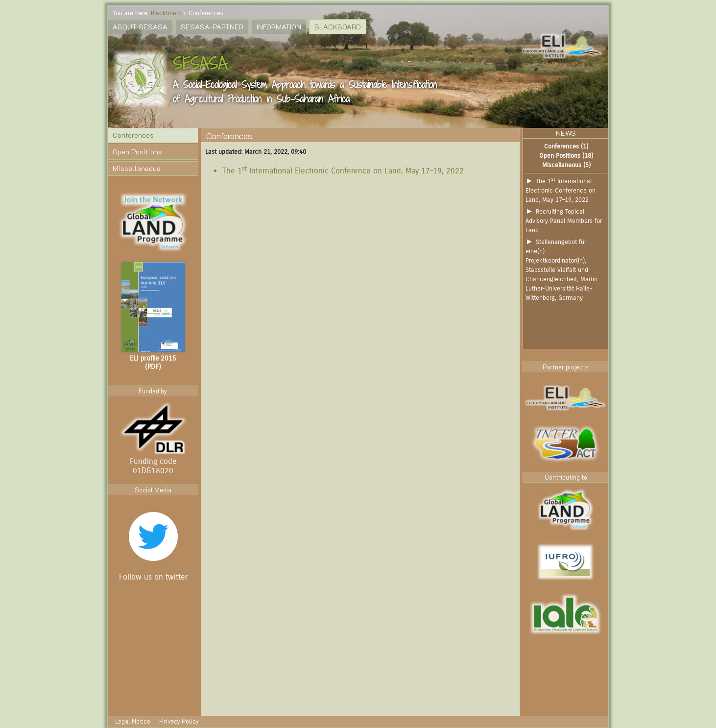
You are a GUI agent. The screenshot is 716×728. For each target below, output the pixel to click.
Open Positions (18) (566, 156)
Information (279, 27)
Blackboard (166, 13)
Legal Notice (133, 721)
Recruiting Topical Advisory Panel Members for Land (564, 221)
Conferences (133, 135)
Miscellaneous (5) (566, 165)
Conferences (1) (566, 146)
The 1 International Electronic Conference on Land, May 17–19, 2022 (343, 171)
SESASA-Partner (212, 27)
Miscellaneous (137, 168)
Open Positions (137, 152)
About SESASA (140, 27)
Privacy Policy (179, 721)
